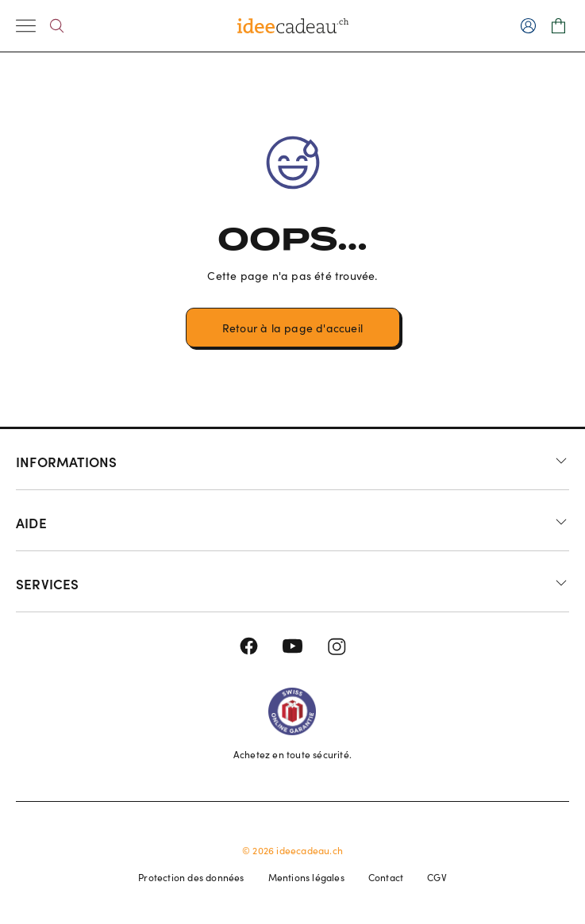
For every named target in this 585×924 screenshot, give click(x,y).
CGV (437, 877)
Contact (386, 877)
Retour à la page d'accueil (292, 328)
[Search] (57, 26)
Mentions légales (306, 877)
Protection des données (191, 877)
